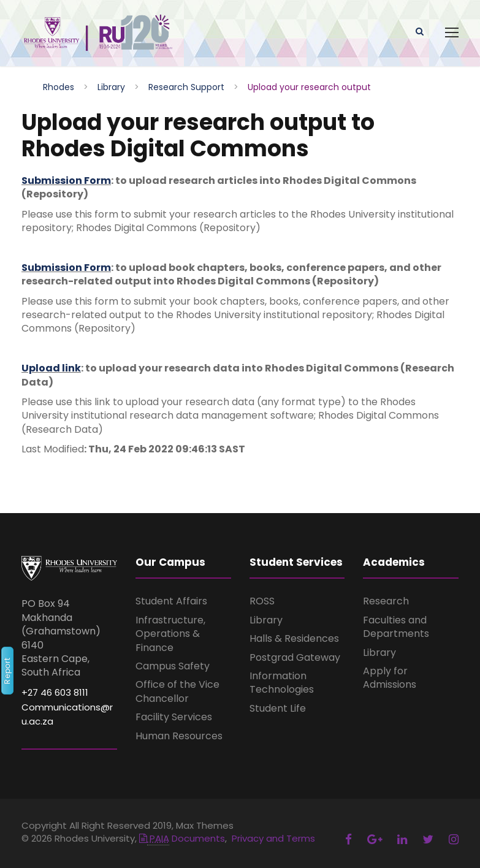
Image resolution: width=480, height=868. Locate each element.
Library (111, 87)
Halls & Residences (294, 638)
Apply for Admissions (390, 678)
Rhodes (59, 87)
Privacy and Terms (273, 838)
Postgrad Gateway (295, 657)
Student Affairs (171, 601)
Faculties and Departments (396, 627)
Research (386, 601)
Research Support (186, 87)
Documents (182, 838)
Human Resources (179, 736)
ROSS (262, 601)
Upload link (51, 368)
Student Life (278, 708)
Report (7, 671)
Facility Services (174, 717)
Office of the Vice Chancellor (177, 691)
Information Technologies (282, 683)
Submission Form (66, 181)
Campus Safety (173, 666)
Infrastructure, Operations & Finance (170, 634)
